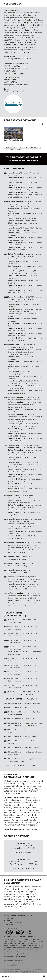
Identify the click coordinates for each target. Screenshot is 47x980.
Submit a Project (15, 150)
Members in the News (24, 161)
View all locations (21, 64)
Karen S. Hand (10, 80)
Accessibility (18, 960)
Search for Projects (10, 147)
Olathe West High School (33, 723)
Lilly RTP (28, 707)
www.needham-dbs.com (15, 73)
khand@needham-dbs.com (16, 85)
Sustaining (8, 59)
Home (5, 976)
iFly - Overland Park (32, 725)
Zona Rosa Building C (32, 748)
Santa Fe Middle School (33, 703)
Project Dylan (29, 719)
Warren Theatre (30, 736)
